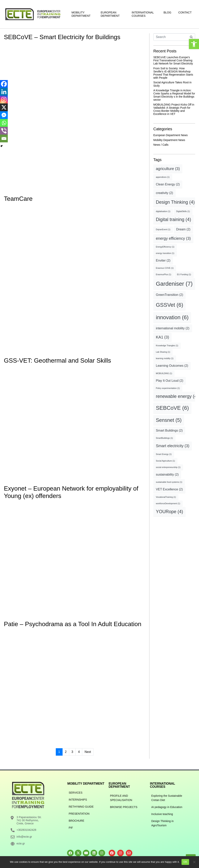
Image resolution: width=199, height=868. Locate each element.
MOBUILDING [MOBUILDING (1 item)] (164, 373)
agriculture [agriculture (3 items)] (168, 169)
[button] (194, 44)
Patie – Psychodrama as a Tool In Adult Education (73, 624)
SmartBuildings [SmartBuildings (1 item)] (164, 438)
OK (185, 862)
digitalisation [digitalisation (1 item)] (163, 211)
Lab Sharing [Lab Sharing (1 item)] (163, 352)
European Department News (171, 135)
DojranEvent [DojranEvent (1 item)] (163, 229)
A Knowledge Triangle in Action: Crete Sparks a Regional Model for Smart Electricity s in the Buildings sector (174, 95)
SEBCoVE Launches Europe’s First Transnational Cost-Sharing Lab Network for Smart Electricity (173, 60)
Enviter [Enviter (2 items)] (163, 260)
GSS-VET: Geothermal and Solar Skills (57, 360)
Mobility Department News (169, 140)
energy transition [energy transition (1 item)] (165, 253)
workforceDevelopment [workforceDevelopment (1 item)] (168, 503)
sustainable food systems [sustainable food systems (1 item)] (169, 482)
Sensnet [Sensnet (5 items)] (169, 420)
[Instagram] (4, 100)
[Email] (4, 138)
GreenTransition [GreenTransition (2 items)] (169, 295)
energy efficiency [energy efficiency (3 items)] (173, 238)
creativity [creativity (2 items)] (165, 193)
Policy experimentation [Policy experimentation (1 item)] (168, 388)
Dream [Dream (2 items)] (183, 229)
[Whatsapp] (4, 123)
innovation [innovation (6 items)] (172, 317)
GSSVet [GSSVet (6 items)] (169, 305)
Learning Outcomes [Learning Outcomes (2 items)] (172, 366)
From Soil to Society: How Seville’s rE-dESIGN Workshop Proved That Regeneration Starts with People (173, 73)
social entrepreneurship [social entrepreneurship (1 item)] (168, 467)
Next (88, 752)
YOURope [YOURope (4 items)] (169, 512)
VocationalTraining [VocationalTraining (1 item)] (166, 497)
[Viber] (4, 131)
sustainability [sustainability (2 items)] (167, 474)
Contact (185, 12)
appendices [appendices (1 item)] (163, 177)
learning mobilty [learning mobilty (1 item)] (165, 358)
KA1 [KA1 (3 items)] (162, 337)
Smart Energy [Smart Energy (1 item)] (164, 454)
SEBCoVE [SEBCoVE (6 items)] (172, 408)
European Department (110, 14)
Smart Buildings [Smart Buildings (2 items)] (169, 430)
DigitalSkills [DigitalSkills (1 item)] (183, 211)
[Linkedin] (4, 92)
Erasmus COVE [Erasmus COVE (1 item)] (165, 268)
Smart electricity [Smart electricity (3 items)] (173, 446)
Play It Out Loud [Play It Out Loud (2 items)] (170, 381)
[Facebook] (4, 84)
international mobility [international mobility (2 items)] (173, 328)
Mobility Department (81, 14)
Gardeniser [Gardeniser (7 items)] (174, 284)
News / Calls (161, 145)
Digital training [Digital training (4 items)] (173, 219)
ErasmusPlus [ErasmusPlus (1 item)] (164, 274)
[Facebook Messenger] (4, 115)
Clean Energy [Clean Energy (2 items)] (168, 184)
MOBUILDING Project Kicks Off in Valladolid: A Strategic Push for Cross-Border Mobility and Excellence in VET (174, 109)
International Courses (143, 14)
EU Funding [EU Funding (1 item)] (184, 274)
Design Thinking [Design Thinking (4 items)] (175, 202)
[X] (4, 107)
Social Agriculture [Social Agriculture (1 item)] (165, 461)
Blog (168, 12)
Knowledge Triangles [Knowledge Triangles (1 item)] (167, 345)
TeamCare (18, 199)
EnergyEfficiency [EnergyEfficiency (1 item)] (165, 247)
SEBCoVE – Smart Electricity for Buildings (62, 37)
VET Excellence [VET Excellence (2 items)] (169, 489)
